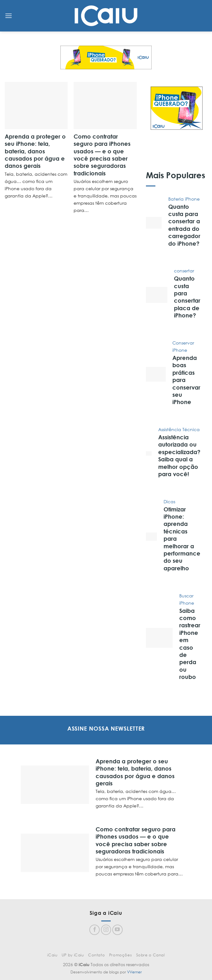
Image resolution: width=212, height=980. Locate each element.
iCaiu (52, 955)
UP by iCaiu (73, 955)
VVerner (134, 972)
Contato (96, 955)
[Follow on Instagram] (106, 930)
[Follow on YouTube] (117, 930)
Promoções (121, 955)
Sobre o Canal (151, 955)
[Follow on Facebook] (95, 930)
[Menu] (8, 16)
